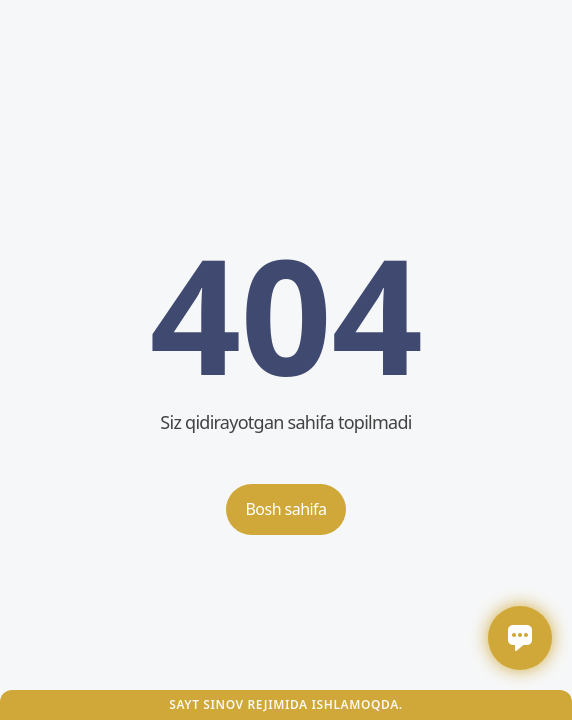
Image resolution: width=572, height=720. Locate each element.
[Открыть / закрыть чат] (520, 638)
